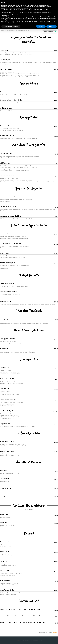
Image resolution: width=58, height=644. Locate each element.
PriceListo (56, 632)
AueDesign (20, 640)
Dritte (33, 10)
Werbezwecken (41, 13)
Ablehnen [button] (41, 26)
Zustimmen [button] (52, 26)
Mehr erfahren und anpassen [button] (11, 26)
